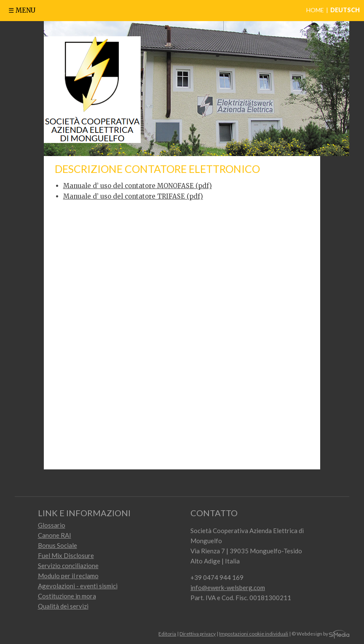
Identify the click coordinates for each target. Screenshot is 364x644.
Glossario (52, 525)
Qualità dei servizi (63, 606)
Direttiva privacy (198, 634)
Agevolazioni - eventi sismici (78, 586)
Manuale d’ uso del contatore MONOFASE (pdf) (138, 186)
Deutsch (345, 10)
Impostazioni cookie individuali (254, 634)
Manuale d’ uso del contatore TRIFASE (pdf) (133, 196)
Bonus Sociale (58, 545)
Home (315, 10)
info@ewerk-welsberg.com (228, 587)
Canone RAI (55, 535)
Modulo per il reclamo (68, 576)
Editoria (167, 634)
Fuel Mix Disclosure (66, 555)
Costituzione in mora (67, 596)
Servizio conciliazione (68, 566)
